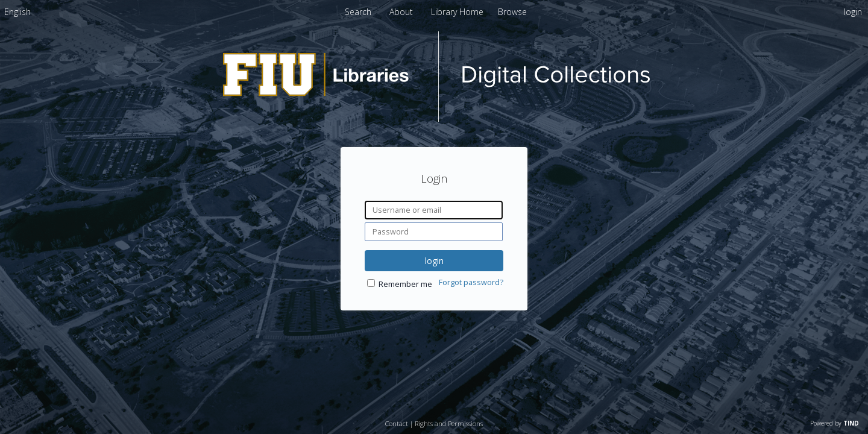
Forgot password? (471, 282)
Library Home (458, 12)
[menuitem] (17, 12)
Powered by (835, 423)
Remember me (405, 284)
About (402, 12)
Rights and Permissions (449, 423)
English (17, 12)
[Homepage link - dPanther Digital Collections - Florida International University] (434, 118)
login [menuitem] (853, 12)
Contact (397, 423)
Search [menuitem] (358, 12)
